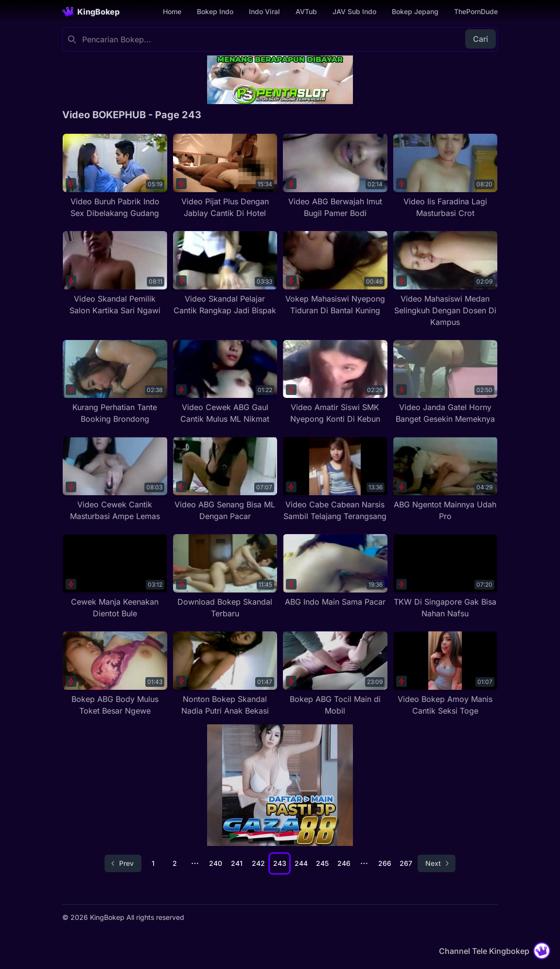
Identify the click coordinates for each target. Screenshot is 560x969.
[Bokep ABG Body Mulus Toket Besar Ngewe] (115, 674)
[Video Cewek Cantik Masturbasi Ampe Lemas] (115, 479)
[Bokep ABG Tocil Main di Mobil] (335, 674)
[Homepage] (91, 12)
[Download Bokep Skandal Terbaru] (225, 576)
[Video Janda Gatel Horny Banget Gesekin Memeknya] (446, 382)
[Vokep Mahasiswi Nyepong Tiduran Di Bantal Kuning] (335, 273)
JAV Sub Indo (354, 11)
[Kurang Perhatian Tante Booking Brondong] (115, 382)
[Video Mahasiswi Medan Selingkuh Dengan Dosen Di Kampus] (446, 279)
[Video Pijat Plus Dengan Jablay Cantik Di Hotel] (225, 176)
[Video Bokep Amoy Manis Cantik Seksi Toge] (446, 674)
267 (406, 863)
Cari (481, 39)
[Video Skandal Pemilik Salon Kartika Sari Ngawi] (115, 273)
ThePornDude (476, 11)
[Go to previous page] (123, 863)
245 (322, 863)
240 (216, 863)
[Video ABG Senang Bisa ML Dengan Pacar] (225, 479)
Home (172, 11)
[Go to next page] (437, 863)
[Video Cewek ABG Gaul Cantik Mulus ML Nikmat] (225, 382)
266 (385, 863)
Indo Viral (264, 11)
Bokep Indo (215, 11)
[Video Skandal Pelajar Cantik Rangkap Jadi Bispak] (225, 273)
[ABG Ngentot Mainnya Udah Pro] (446, 479)
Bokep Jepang (415, 11)
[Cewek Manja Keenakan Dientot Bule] (115, 576)
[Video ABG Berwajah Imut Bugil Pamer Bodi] (335, 176)
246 (344, 863)
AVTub (306, 11)
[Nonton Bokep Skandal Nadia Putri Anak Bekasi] (225, 674)
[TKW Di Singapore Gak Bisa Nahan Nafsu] (446, 576)
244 (301, 863)
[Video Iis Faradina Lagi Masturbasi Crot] (446, 176)
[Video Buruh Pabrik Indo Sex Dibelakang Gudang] (115, 176)
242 (258, 863)
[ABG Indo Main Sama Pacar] (335, 571)
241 (237, 863)
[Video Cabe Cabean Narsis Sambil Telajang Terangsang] (335, 479)
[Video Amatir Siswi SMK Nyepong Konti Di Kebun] (335, 382)
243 (280, 863)
